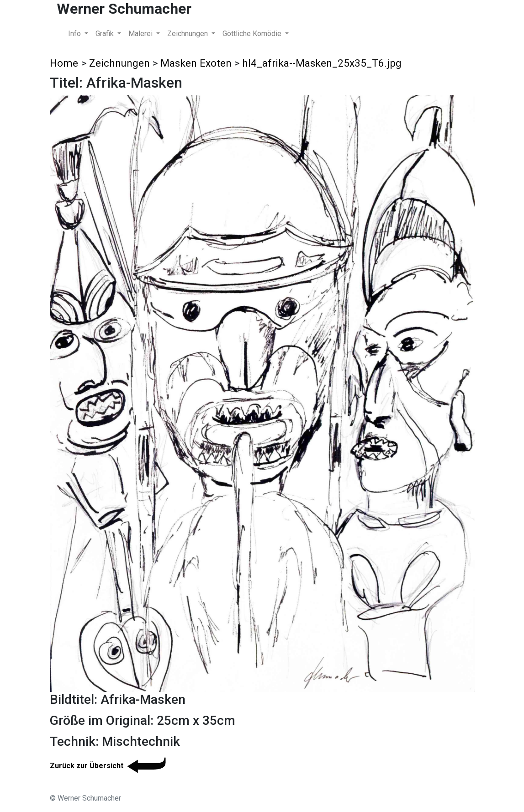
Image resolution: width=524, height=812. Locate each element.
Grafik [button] (106, 34)
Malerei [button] (141, 34)
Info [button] (75, 34)
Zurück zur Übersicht (109, 766)
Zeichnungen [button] (188, 34)
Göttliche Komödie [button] (253, 34)
